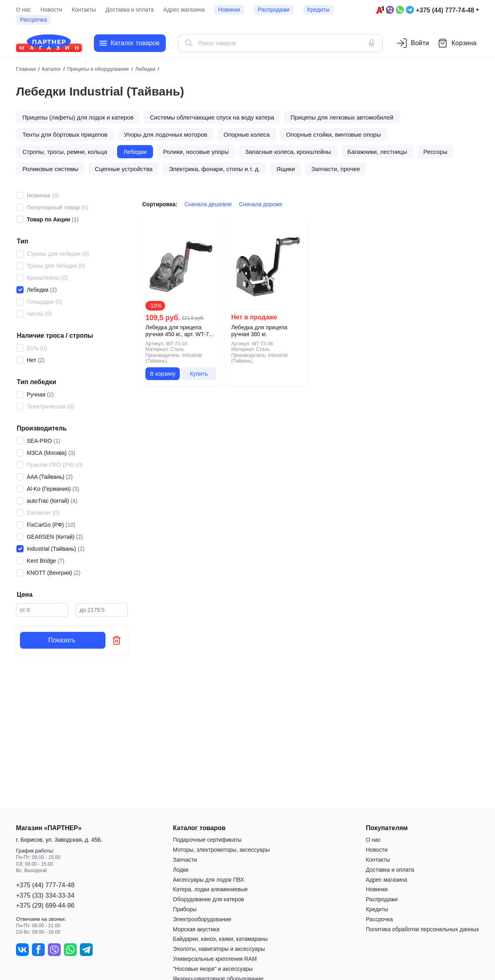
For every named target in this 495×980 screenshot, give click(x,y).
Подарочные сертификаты (207, 840)
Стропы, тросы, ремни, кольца (65, 152)
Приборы (185, 909)
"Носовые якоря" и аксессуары (213, 969)
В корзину (163, 374)
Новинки (229, 10)
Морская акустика (196, 929)
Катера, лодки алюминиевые (210, 890)
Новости (51, 10)
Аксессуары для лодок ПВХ (209, 880)
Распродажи (274, 10)
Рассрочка (33, 20)
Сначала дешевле (208, 204)
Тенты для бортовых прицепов (65, 134)
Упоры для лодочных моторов (166, 134)
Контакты (84, 10)
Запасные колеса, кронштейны (288, 152)
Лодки (181, 870)
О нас (23, 10)
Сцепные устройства (124, 169)
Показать (63, 640)
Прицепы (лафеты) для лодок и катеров (78, 117)
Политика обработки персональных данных (422, 929)
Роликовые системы (50, 169)
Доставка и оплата (130, 10)
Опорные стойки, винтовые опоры (333, 134)
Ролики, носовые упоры (196, 152)
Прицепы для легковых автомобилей (342, 117)
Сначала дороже (261, 204)
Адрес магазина (184, 10)
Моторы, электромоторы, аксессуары (221, 850)
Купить (199, 374)
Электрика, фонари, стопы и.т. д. (215, 169)
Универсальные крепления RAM (215, 959)
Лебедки (135, 152)
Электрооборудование (202, 919)
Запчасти (185, 860)
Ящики (286, 169)
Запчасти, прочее (336, 169)
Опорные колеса (247, 134)
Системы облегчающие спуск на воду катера (212, 117)
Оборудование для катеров (209, 900)
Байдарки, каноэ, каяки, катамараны (220, 939)
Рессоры (435, 152)
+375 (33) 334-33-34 (45, 895)
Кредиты (318, 10)
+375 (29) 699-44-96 (45, 905)
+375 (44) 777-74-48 (445, 10)
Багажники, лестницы (377, 152)
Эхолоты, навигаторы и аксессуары (219, 949)
